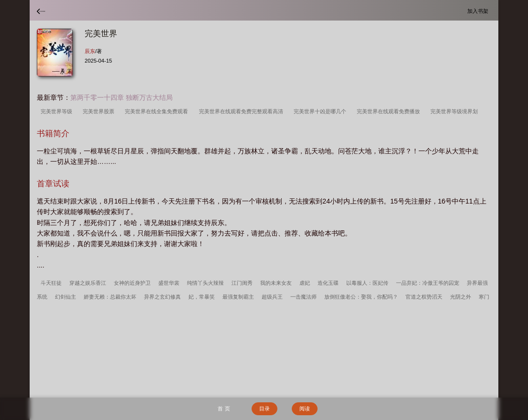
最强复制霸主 (238, 297)
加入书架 (479, 11)
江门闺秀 (242, 283)
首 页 (224, 409)
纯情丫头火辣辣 (205, 283)
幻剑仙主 (66, 297)
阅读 (305, 409)
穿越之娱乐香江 (88, 283)
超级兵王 (272, 297)
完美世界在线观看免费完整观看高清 (242, 111)
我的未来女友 (276, 283)
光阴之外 (461, 297)
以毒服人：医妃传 (367, 283)
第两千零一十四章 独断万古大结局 (121, 97)
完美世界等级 (58, 111)
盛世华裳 (169, 283)
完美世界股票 (100, 111)
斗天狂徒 (51, 283)
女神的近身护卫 (132, 283)
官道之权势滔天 (424, 297)
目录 (264, 409)
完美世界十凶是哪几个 (321, 111)
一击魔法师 (303, 297)
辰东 (90, 51)
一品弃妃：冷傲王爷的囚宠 (428, 283)
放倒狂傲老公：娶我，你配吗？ (361, 297)
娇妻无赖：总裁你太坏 (110, 297)
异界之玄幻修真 (162, 297)
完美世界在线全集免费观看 (158, 111)
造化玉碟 (328, 283)
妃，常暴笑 (202, 297)
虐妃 (305, 283)
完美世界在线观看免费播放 (390, 111)
